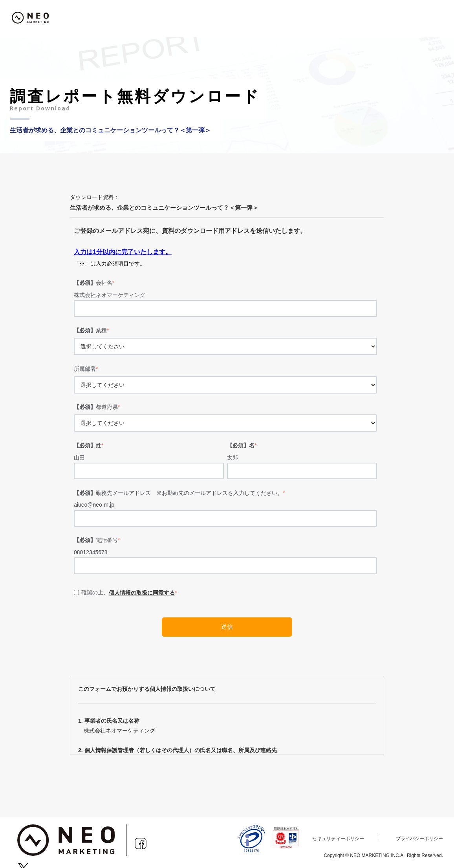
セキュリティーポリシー (338, 839)
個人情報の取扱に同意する (142, 593)
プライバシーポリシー (419, 839)
